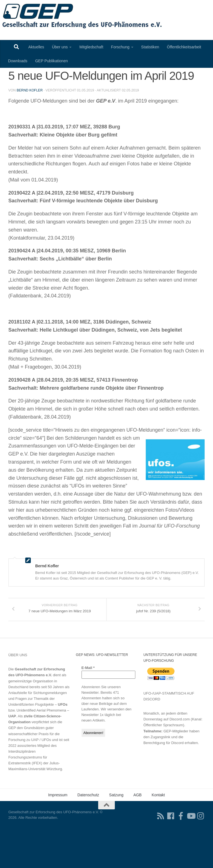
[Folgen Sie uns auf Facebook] (171, 847)
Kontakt (158, 826)
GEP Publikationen (52, 61)
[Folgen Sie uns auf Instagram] (201, 847)
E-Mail (88, 699)
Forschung (120, 47)
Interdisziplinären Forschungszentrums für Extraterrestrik (28, 788)
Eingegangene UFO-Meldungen (42, 76)
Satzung (116, 826)
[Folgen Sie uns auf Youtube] (191, 847)
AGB (138, 826)
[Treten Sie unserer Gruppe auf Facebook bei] (181, 847)
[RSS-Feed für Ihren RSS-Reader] (161, 847)
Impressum (58, 826)
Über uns (60, 47)
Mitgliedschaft (91, 47)
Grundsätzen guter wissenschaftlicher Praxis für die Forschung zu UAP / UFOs (34, 764)
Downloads (18, 61)
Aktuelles (36, 47)
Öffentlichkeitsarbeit (184, 47)
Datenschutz (88, 826)
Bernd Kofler (30, 116)
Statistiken (150, 47)
